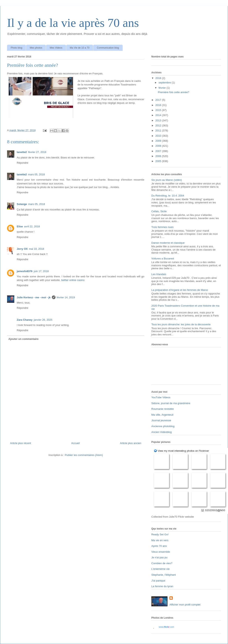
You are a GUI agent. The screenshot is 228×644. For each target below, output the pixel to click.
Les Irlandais (159, 274)
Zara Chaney (25, 320)
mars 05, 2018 (36, 174)
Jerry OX (22, 249)
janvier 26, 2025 (43, 320)
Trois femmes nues (162, 227)
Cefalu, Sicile (159, 211)
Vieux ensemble (161, 552)
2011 (159, 131)
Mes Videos (56, 48)
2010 (159, 136)
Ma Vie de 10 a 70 (80, 48)
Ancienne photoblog (163, 426)
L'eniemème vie (161, 569)
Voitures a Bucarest (163, 259)
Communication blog (108, 48)
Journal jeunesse (161, 420)
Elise (20, 226)
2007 (159, 151)
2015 (159, 110)
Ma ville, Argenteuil (162, 415)
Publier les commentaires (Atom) (84, 455)
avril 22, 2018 (32, 226)
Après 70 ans (159, 546)
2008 (159, 146)
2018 (159, 78)
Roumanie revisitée (163, 409)
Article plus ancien (131, 443)
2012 (159, 125)
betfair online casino (73, 280)
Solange (22, 204)
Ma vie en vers (160, 540)
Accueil (75, 443)
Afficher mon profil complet (185, 605)
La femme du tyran (162, 586)
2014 (159, 115)
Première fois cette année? (173, 92)
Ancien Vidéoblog (162, 432)
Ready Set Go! (160, 534)
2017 (159, 100)
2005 (159, 161)
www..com (166, 627)
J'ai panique (158, 581)
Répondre (22, 163)
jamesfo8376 (25, 271)
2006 (159, 156)
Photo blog (16, 48)
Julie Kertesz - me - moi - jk (34, 297)
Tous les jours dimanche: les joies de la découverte (181, 324)
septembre (165, 83)
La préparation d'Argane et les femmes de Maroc (180, 290)
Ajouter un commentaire (24, 339)
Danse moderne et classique (168, 243)
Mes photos (36, 48)
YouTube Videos (161, 397)
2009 (159, 141)
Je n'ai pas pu (159, 557)
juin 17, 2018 (41, 271)
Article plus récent (20, 443)
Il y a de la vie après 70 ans (73, 23)
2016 (159, 105)
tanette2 (22, 152)
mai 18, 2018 (36, 249)
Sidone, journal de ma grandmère (171, 403)
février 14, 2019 (66, 297)
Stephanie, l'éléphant (164, 575)
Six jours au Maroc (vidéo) (167, 180)
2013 (159, 120)
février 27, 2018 (37, 152)
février (163, 88)
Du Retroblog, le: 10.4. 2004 (168, 196)
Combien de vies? (162, 563)
